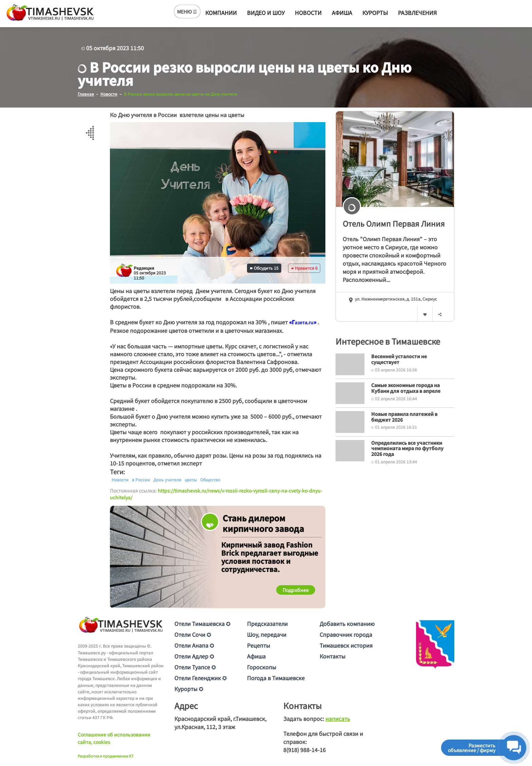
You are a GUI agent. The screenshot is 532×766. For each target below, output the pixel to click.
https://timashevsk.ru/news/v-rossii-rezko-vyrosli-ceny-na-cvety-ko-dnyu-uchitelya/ (216, 494)
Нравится (304, 268)
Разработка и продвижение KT (106, 755)
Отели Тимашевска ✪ (202, 624)
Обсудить (264, 268)
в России (141, 479)
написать (338, 719)
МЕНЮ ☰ (187, 12)
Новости (308, 13)
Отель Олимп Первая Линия (394, 223)
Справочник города (346, 634)
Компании (221, 13)
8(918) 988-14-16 (305, 750)
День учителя (167, 479)
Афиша (342, 13)
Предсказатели (267, 624)
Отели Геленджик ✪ (201, 678)
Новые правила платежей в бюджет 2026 (404, 416)
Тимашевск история (346, 645)
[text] (304, 322)
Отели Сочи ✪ (193, 634)
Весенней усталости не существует (399, 359)
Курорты (375, 13)
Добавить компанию (347, 624)
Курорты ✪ (189, 689)
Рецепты (259, 645)
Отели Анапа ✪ (194, 645)
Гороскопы (262, 667)
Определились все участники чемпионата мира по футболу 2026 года (407, 448)
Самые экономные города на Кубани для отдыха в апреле (406, 388)
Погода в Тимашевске (276, 678)
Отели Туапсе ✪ (195, 667)
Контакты (332, 656)
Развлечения (417, 13)
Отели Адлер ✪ (194, 656)
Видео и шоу (266, 13)
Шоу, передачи (267, 634)
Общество (210, 479)
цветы (191, 479)
